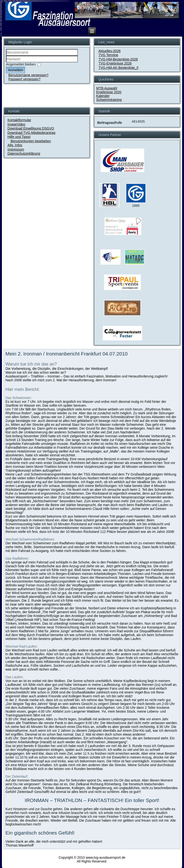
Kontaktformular (19, 120)
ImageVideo (16, 124)
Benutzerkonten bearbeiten (31, 141)
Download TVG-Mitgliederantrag (31, 133)
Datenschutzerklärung (24, 153)
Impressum (16, 149)
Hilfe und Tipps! (19, 137)
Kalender (103, 96)
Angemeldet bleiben (21, 64)
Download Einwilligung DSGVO (31, 128)
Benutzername (6, 56)
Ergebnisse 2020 (109, 92)
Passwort (6, 63)
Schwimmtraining (109, 100)
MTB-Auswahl (106, 88)
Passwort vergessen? (24, 79)
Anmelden (15, 70)
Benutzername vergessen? (28, 75)
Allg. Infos (15, 145)
